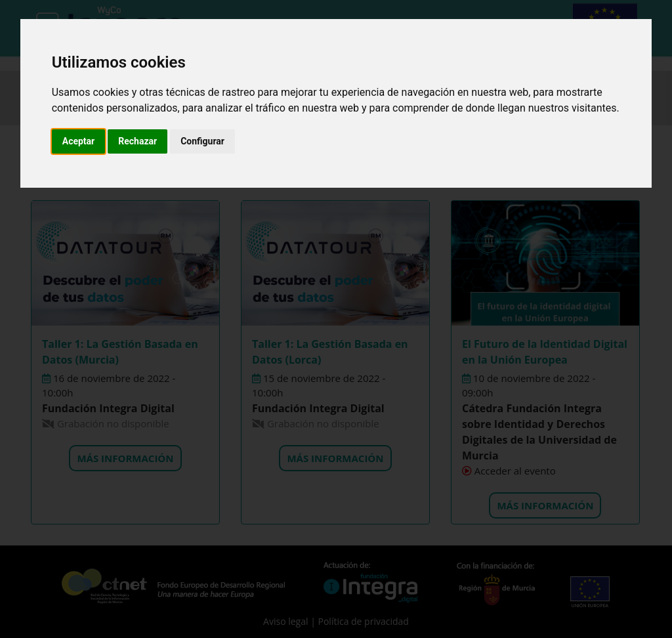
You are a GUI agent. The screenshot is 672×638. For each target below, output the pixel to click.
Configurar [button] (202, 141)
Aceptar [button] (79, 141)
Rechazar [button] (137, 141)
